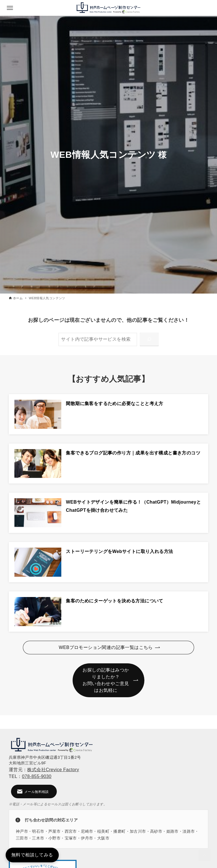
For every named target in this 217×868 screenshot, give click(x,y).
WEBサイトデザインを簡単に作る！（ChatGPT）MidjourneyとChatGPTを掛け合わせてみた (133, 506)
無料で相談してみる (32, 855)
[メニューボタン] (10, 8)
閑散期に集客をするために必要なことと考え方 (114, 404)
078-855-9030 (37, 776)
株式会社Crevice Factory (53, 770)
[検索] (149, 339)
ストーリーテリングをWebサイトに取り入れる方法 (119, 551)
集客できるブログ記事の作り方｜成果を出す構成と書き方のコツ (133, 453)
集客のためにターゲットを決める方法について (114, 601)
